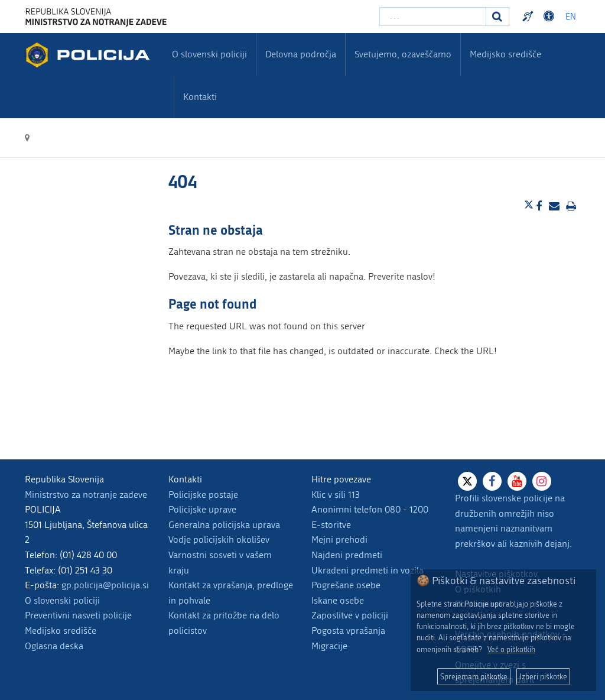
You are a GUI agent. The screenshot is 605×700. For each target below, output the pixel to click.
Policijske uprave (202, 509)
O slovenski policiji (62, 600)
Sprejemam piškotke (474, 677)
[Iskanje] (497, 17)
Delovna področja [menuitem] (301, 54)
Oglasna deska (54, 646)
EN (571, 17)
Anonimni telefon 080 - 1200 (370, 509)
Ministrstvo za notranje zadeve (86, 495)
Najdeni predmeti (347, 555)
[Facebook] (492, 481)
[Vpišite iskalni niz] (433, 17)
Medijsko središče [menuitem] (505, 54)
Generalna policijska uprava (224, 525)
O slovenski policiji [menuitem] (209, 54)
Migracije (329, 646)
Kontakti (200, 97)
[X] (467, 481)
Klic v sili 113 (336, 495)
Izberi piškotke (543, 677)
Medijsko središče (61, 631)
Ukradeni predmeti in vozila (367, 570)
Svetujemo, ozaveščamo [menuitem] (403, 54)
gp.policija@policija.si (105, 585)
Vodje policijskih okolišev (219, 539)
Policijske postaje (203, 495)
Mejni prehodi (339, 539)
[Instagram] (542, 481)
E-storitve (331, 525)
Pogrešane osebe (346, 585)
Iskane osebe (338, 600)
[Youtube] (517, 481)
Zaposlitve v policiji (350, 615)
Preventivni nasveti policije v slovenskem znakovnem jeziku (529, 17)
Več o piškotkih (511, 649)
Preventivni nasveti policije (78, 615)
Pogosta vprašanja (348, 631)
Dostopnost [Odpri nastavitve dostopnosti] (551, 17)
